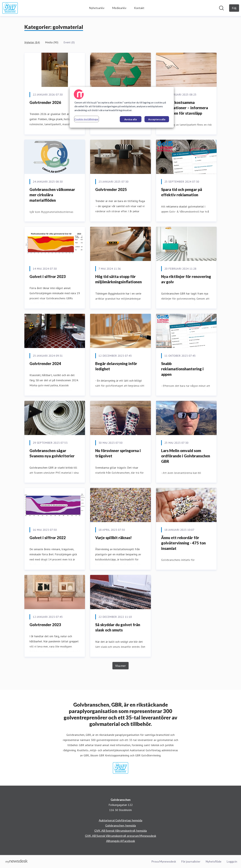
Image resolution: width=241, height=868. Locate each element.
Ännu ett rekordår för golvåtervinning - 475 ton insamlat (183, 543)
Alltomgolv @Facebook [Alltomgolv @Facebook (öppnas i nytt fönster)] (121, 841)
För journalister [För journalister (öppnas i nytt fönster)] (191, 861)
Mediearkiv (119, 8)
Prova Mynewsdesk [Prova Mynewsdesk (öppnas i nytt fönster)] (164, 861)
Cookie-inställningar (87, 119)
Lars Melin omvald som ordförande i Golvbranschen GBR (186, 456)
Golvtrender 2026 (45, 102)
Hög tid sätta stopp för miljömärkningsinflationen (118, 279)
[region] (122, 107)
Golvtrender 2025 (111, 189)
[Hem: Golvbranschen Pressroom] (10, 8)
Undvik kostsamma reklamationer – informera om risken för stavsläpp (185, 108)
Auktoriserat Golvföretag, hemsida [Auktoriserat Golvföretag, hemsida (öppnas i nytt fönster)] (120, 820)
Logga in (232, 861)
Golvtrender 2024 (45, 364)
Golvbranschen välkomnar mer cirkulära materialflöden (52, 195)
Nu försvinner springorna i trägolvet (118, 453)
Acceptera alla (157, 119)
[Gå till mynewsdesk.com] (17, 862)
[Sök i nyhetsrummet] (221, 8)
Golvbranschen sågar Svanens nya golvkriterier (52, 453)
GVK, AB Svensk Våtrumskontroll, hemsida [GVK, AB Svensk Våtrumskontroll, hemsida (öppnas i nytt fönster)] (120, 831)
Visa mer (120, 666)
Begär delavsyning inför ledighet (116, 366)
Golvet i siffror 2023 (48, 276)
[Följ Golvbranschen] (234, 8)
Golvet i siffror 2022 (48, 538)
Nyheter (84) (32, 42)
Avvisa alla (131, 119)
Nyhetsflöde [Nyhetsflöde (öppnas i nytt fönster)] (214, 861)
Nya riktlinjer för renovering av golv (186, 279)
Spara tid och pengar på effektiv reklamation (182, 192)
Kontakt (139, 8)
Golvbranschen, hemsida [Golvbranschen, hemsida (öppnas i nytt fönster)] (120, 825)
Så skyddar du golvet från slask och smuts (118, 627)
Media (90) (52, 42)
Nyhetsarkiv (97, 8)
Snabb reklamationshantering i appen (182, 369)
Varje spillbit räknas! (113, 538)
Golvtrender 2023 (45, 625)
